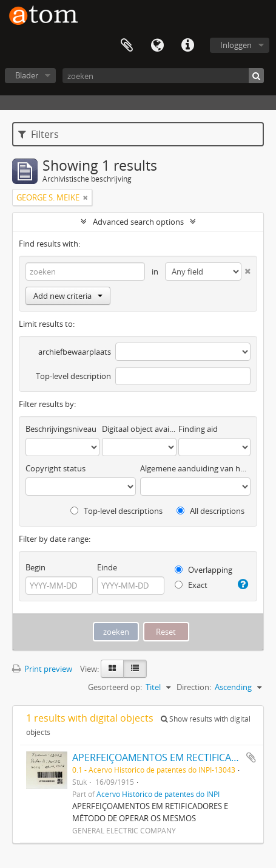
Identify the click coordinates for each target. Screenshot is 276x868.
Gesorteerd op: (115, 687)
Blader (27, 75)
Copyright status (56, 468)
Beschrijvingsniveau (61, 429)
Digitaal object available (139, 429)
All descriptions (210, 511)
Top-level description (73, 376)
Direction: (194, 687)
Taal (157, 46)
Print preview (42, 669)
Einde (107, 567)
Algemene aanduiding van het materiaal (195, 468)
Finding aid (198, 429)
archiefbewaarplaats (75, 352)
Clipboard (127, 46)
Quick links (187, 46)
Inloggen (236, 45)
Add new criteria (68, 296)
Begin (35, 567)
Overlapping (204, 570)
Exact (191, 585)
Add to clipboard (251, 757)
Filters (39, 134)
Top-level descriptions (116, 511)
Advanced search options (138, 222)
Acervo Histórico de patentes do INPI (158, 794)
